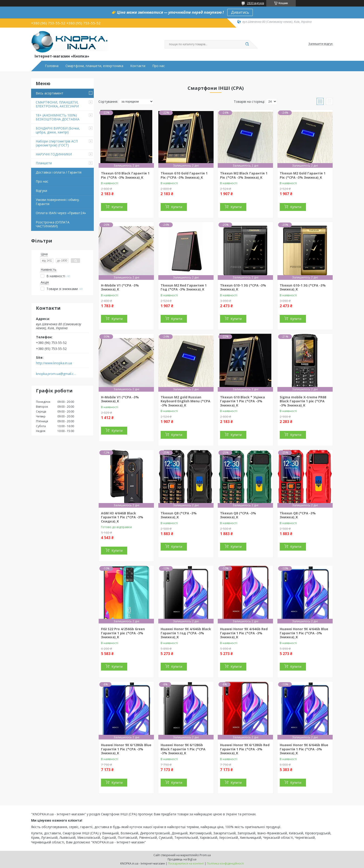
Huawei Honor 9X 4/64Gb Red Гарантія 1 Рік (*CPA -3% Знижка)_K (244, 633)
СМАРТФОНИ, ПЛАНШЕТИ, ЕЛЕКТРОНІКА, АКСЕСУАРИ (57, 104)
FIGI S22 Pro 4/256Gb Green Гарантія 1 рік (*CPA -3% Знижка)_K (123, 633)
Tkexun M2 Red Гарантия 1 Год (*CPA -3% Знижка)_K (184, 287)
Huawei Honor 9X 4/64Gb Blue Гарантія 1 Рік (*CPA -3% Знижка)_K (304, 633)
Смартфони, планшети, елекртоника (94, 66)
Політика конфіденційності (225, 863)
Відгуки (41, 191)
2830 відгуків (255, 3)
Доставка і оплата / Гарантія (59, 172)
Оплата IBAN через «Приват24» (61, 213)
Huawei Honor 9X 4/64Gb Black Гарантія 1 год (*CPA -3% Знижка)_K (186, 633)
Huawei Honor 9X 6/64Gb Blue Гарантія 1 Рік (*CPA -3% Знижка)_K (304, 749)
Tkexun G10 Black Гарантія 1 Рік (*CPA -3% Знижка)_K (125, 175)
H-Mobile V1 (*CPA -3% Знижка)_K (120, 287)
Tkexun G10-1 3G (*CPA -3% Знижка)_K (243, 287)
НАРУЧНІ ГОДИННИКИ (54, 154)
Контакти (138, 66)
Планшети (44, 163)
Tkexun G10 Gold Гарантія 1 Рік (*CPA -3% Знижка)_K (184, 175)
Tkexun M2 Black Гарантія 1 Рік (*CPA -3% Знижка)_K (244, 175)
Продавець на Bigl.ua (182, 859)
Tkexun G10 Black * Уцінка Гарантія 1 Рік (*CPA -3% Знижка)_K (242, 401)
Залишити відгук (321, 44)
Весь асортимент (50, 93)
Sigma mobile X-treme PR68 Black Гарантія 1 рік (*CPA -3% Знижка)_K (303, 401)
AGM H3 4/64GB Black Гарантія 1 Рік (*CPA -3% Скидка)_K (122, 517)
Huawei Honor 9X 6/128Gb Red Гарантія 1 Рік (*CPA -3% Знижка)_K (245, 749)
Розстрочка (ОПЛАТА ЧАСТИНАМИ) (53, 224)
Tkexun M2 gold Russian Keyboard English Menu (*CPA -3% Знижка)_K (185, 401)
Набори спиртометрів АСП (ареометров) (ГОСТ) (57, 143)
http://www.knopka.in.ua (54, 363)
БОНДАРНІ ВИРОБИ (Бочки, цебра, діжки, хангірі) (58, 130)
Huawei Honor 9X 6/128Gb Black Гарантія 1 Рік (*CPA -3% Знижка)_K (183, 749)
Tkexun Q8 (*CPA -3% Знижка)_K (179, 515)
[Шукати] (247, 44)
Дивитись (240, 12)
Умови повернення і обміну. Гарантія (58, 202)
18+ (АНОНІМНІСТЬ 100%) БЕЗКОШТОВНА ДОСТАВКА (58, 117)
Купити (117, 207)
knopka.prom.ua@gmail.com (56, 374)
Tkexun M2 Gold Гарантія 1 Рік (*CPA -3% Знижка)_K (303, 175)
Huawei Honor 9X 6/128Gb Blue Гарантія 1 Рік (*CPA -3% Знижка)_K (126, 749)
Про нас (159, 66)
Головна (52, 66)
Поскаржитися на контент (186, 863)
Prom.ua (205, 855)
